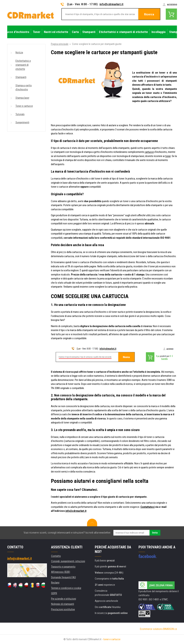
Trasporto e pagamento (63, 567)
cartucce (149, 152)
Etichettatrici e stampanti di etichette (23, 65)
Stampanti (21, 77)
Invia (155, 533)
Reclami (55, 583)
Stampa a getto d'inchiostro (24, 88)
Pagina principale (60, 44)
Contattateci (148, 507)
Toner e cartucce (24, 106)
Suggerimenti (22, 122)
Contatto (56, 556)
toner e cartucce (112, 639)
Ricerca (149, 14)
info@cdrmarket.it (111, 4)
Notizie (19, 53)
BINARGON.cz (170, 629)
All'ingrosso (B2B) (61, 572)
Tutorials (20, 114)
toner (168, 156)
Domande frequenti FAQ (63, 577)
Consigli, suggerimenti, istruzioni (68, 561)
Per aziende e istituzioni (64, 599)
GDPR (54, 593)
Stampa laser (22, 98)
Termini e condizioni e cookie (66, 588)
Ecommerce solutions (151, 629)
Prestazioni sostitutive (63, 609)
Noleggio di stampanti (63, 604)
